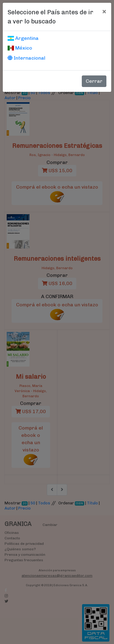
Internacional (26, 58)
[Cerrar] (104, 11)
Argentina (23, 38)
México (20, 48)
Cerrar (94, 81)
